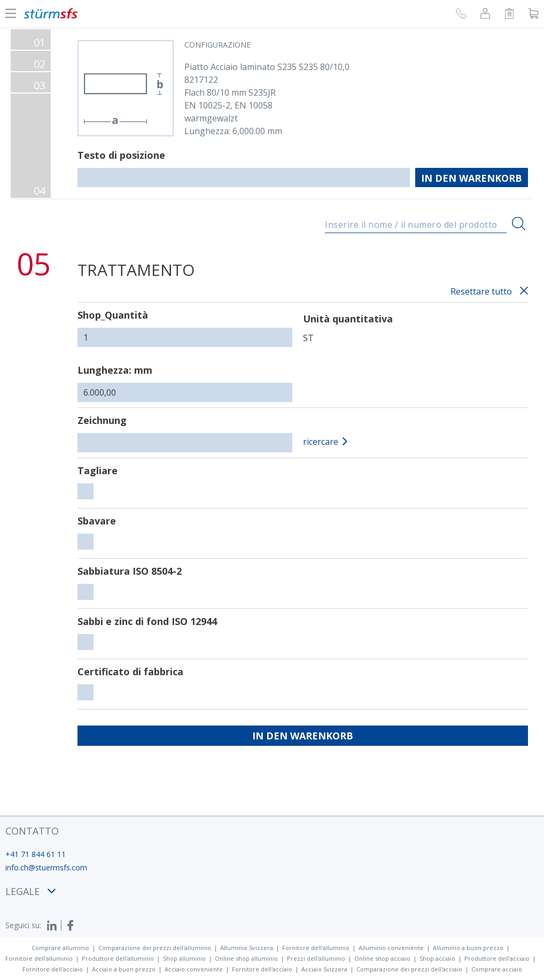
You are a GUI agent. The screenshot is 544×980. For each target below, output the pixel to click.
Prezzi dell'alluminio (316, 958)
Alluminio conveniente (391, 948)
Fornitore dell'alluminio (316, 948)
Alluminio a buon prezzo (468, 948)
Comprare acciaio (497, 969)
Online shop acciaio (382, 958)
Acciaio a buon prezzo (124, 969)
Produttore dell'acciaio (497, 958)
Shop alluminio (184, 958)
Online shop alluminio (246, 958)
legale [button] (30, 891)
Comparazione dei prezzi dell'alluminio (155, 948)
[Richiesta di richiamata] (461, 15)
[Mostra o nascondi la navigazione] (11, 13)
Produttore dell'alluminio (118, 958)
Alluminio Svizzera (247, 948)
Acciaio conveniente (194, 969)
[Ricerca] (519, 223)
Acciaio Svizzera (324, 969)
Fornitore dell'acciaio (53, 969)
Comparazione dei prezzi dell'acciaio (409, 969)
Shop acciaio (437, 958)
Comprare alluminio (60, 948)
